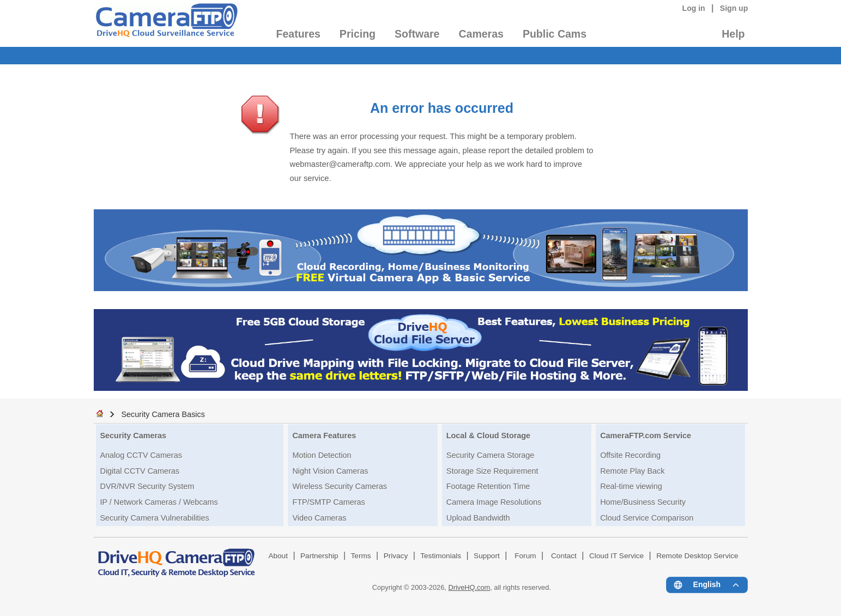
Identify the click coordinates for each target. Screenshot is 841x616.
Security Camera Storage (491, 455)
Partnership (319, 556)
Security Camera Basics (163, 414)
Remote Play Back (632, 471)
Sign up (734, 8)
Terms (361, 556)
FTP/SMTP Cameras (328, 502)
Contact (564, 556)
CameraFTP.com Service (646, 436)
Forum (525, 556)
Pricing (358, 34)
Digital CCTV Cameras (140, 471)
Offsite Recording (630, 455)
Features (298, 34)
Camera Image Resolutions (494, 502)
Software (417, 34)
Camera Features (324, 436)
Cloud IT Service (616, 556)
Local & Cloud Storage (488, 436)
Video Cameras (319, 518)
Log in (694, 8)
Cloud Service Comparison (647, 518)
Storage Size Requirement (492, 471)
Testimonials (441, 556)
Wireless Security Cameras (340, 486)
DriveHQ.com (469, 587)
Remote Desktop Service (697, 556)
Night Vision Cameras (330, 471)
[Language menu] (707, 585)
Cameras (481, 34)
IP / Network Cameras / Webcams (159, 502)
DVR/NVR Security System (147, 486)
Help (733, 34)
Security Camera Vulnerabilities (155, 518)
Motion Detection (322, 455)
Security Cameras (134, 436)
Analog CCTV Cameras (141, 455)
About (278, 556)
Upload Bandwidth (478, 518)
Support (487, 556)
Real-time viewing (631, 486)
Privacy (396, 556)
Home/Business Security (643, 502)
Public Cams (555, 34)
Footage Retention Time (488, 486)
